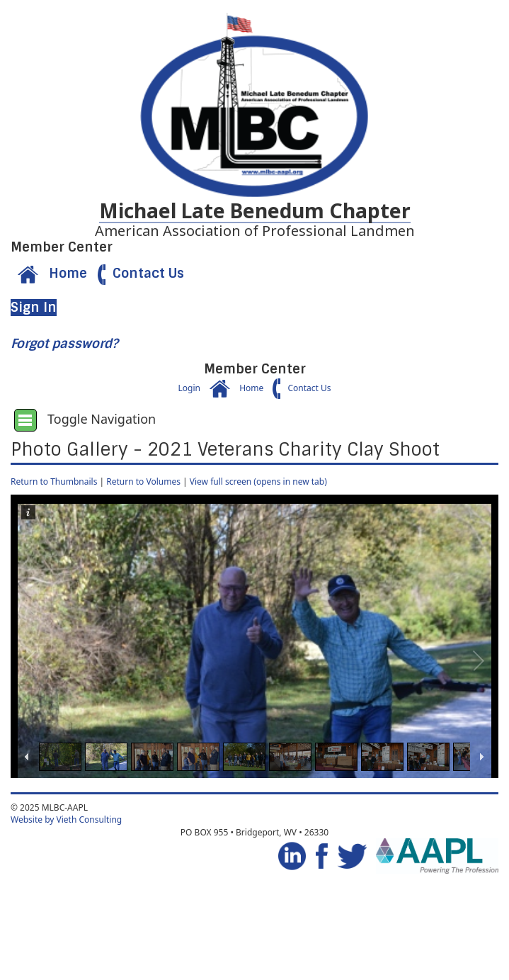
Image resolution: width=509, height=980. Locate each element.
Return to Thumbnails (54, 481)
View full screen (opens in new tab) (258, 481)
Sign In (34, 308)
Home (49, 274)
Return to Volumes (143, 481)
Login (189, 388)
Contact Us (137, 274)
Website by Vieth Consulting (66, 820)
